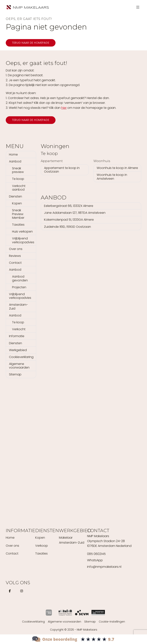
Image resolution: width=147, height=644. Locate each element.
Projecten (19, 287)
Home (13, 154)
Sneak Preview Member (18, 214)
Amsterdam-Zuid (18, 306)
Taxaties (18, 225)
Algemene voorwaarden (19, 366)
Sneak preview (18, 170)
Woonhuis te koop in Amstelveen (112, 177)
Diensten (16, 196)
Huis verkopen (22, 231)
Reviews (15, 256)
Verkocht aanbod (19, 188)
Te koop (18, 179)
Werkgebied (18, 350)
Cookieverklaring (21, 357)
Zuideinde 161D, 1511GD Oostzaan (67, 227)
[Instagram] (22, 591)
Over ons (16, 249)
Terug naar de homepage (31, 43)
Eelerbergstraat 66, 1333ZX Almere (69, 206)
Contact (15, 263)
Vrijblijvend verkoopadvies (23, 240)
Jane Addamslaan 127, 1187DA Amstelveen (75, 213)
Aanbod (15, 161)
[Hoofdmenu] (138, 7)
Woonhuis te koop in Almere (117, 168)
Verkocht (19, 329)
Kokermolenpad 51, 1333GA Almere (69, 220)
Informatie (17, 336)
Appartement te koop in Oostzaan (62, 170)
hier (64, 108)
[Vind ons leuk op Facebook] (11, 591)
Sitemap (15, 374)
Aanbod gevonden (20, 278)
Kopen (17, 203)
